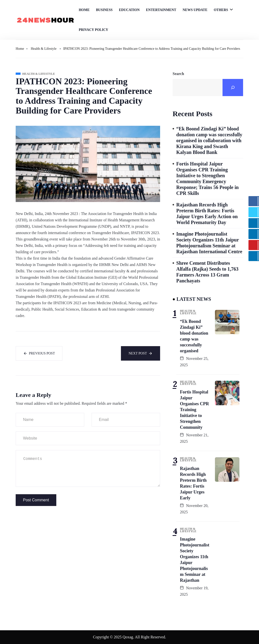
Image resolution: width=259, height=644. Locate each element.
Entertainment (161, 10)
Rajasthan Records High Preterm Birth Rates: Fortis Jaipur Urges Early (193, 483)
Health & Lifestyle (44, 49)
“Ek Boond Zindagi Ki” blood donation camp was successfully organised (194, 336)
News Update (195, 10)
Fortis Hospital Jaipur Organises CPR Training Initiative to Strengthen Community (194, 410)
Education (129, 10)
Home (84, 10)
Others (221, 10)
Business (104, 10)
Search (178, 74)
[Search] (233, 88)
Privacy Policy (94, 30)
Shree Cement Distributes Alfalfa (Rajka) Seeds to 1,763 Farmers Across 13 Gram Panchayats (207, 272)
